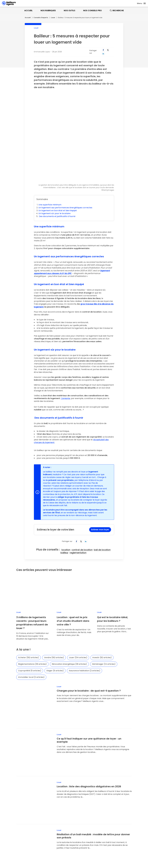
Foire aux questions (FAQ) (14, 843)
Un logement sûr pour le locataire (54, 174)
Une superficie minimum (50, 165)
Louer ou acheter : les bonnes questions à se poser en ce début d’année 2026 (92, 770)
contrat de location (82, 511)
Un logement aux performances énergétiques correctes (65, 168)
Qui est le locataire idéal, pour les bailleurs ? (113, 566)
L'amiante (65, 359)
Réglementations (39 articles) (32, 611)
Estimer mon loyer (100, 490)
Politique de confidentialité (87, 822)
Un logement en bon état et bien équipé (58, 171)
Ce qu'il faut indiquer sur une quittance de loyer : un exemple (89, 672)
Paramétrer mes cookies (86, 826)
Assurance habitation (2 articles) (85, 618)
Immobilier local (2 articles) (31, 624)
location (66, 511)
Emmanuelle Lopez (42, 52)
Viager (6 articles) (55, 618)
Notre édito (8, 826)
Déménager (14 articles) (104, 611)
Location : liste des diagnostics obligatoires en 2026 (89, 703)
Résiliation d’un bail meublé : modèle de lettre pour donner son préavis (93, 737)
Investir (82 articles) (102, 604)
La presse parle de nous (14, 818)
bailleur (64, 514)
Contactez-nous (10, 847)
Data (5, 829)
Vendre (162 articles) (54, 604)
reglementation (78, 514)
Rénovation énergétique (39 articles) (69, 611)
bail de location (102, 511)
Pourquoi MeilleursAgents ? (15, 811)
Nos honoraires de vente (86, 818)
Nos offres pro (9, 833)
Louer (53, 18)
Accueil (28, 10)
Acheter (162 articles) (28, 604)
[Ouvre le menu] (141, 3)
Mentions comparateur (85, 829)
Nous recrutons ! (10, 822)
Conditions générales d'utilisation (90, 811)
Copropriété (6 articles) (30, 618)
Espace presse (9, 814)
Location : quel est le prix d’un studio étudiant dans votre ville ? (73, 568)
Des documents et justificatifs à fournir (57, 177)
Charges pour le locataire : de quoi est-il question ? (89, 638)
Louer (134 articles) (78, 604)
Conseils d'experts (41, 18)
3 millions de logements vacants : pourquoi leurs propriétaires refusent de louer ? (32, 570)
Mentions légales (83, 814)
